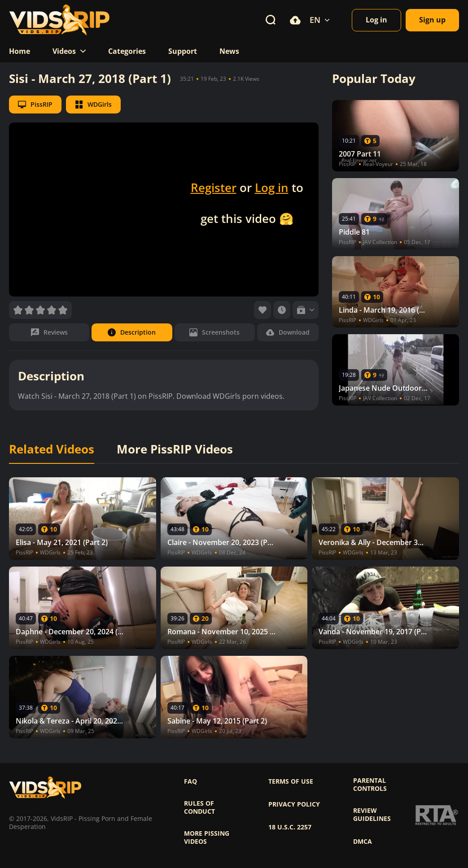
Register (214, 188)
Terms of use (291, 781)
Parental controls (370, 785)
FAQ (190, 781)
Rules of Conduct (199, 807)
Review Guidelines (372, 815)
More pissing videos (207, 837)
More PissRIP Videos (175, 449)
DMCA (363, 842)
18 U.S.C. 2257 (290, 827)
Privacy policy (294, 804)
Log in (272, 188)
